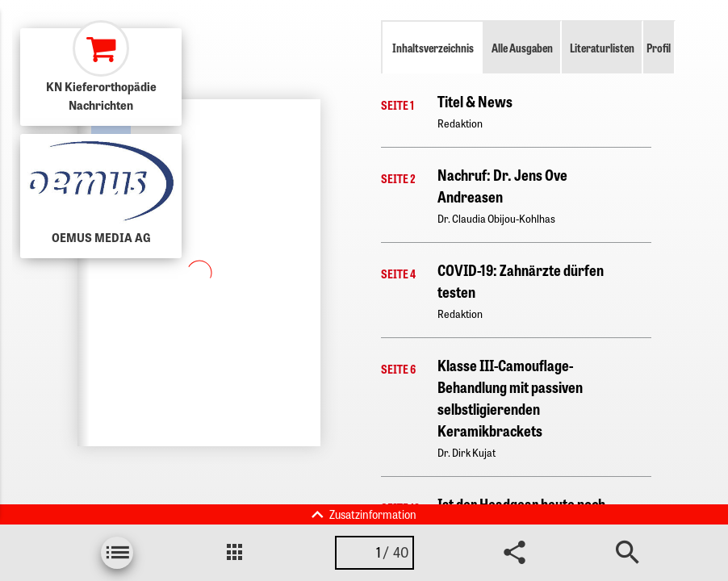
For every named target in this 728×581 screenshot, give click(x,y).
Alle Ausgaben (522, 48)
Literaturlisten (602, 48)
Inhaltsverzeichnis (433, 48)
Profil (659, 48)
